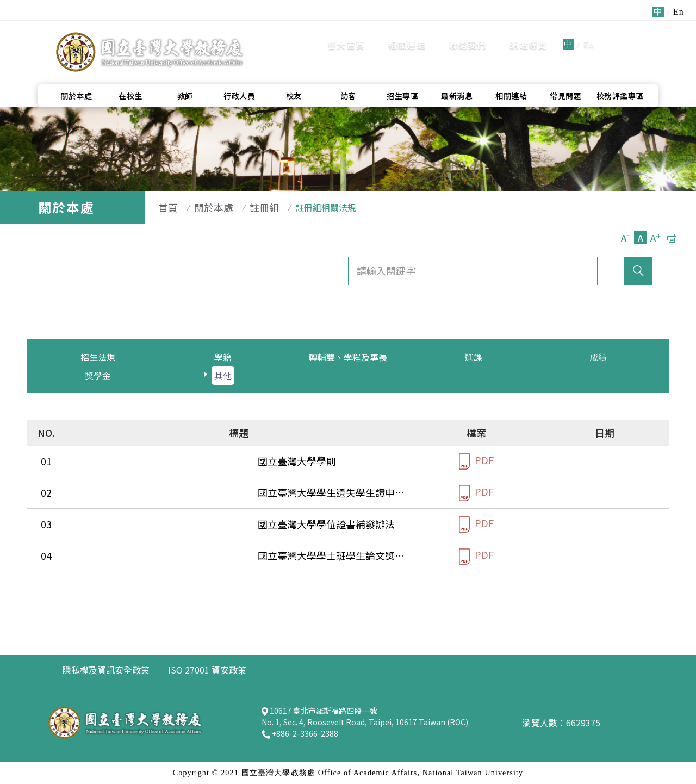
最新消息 (457, 71)
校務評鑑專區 (620, 71)
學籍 (223, 357)
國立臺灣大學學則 (115, 461)
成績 (598, 357)
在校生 (130, 71)
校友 (294, 71)
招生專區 (402, 71)
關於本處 (76, 71)
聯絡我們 (468, 33)
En (589, 32)
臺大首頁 (346, 33)
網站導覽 (528, 33)
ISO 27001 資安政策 (207, 670)
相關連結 (407, 33)
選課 (473, 357)
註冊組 (248, 207)
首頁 (163, 207)
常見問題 (565, 71)
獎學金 (98, 375)
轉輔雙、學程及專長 (348, 357)
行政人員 (239, 71)
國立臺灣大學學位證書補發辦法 (145, 524)
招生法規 (98, 357)
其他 (223, 375)
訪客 (348, 71)
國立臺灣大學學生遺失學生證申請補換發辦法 (174, 492)
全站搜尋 (630, 32)
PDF (476, 461)
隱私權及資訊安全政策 (106, 670)
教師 (185, 71)
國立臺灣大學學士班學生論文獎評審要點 (164, 555)
